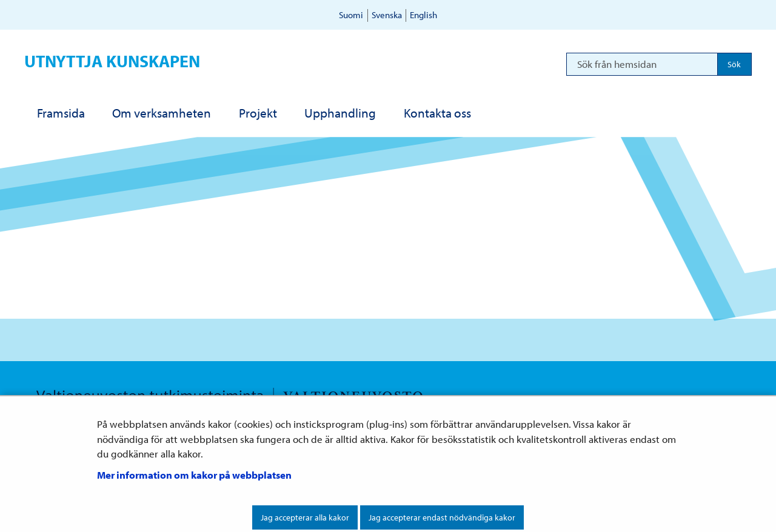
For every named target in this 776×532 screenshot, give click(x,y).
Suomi (351, 15)
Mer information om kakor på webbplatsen (194, 475)
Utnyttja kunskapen (112, 61)
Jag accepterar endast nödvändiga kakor (442, 517)
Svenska (387, 15)
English (423, 15)
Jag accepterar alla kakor (305, 517)
